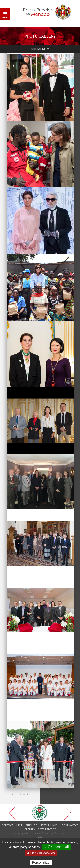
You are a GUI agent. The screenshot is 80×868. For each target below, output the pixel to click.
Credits (30, 829)
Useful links (49, 825)
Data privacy (47, 829)
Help (19, 825)
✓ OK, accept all (57, 847)
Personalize (41, 862)
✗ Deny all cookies (41, 853)
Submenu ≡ (40, 49)
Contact (8, 825)
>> (29, 794)
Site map (31, 825)
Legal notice (69, 825)
